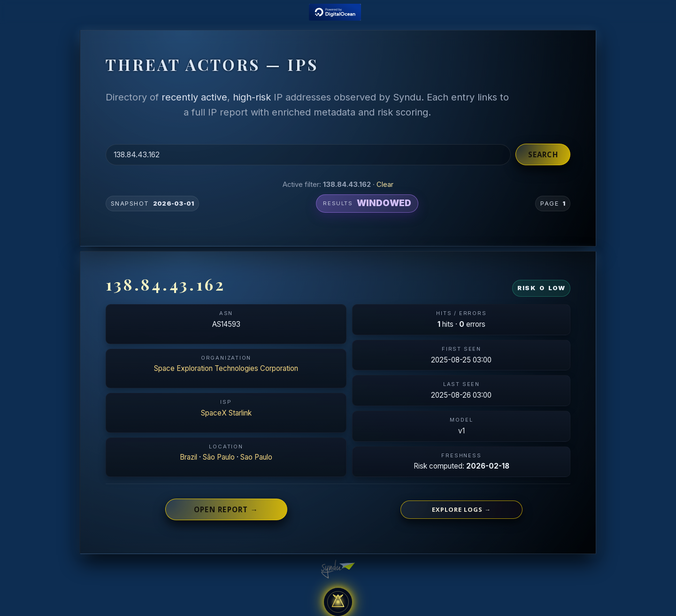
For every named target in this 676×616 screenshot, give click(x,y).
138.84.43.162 (166, 284)
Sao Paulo (256, 457)
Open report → (226, 509)
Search (543, 154)
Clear (385, 185)
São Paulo (219, 457)
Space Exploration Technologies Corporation (226, 368)
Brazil (188, 457)
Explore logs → (461, 509)
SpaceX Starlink (226, 413)
